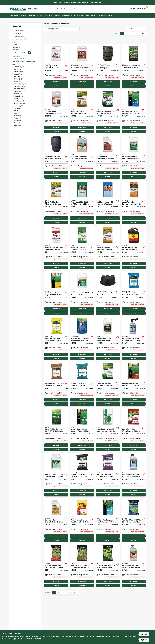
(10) (19, 103)
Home (11, 16)
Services (57, 16)
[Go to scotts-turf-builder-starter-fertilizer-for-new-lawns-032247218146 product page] (82, 248)
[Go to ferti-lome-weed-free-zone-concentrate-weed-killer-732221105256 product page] (134, 566)
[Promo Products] (12, 30)
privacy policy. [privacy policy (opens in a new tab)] (118, 636)
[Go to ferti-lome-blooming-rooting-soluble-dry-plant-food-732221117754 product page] (108, 202)
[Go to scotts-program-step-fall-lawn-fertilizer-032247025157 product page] (134, 384)
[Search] (110, 9)
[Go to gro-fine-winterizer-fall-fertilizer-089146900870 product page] (82, 566)
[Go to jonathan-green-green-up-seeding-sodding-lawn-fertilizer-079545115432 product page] (82, 384)
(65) (19, 67)
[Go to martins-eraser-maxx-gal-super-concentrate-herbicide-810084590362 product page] (134, 157)
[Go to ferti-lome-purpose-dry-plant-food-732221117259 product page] (82, 202)
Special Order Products (21, 39)
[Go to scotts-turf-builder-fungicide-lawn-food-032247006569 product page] (56, 429)
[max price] (24, 53)
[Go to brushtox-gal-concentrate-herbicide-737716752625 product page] (56, 112)
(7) (18, 118)
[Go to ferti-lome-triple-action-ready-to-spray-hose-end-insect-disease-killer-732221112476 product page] (134, 339)
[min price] (15, 53)
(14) (18, 98)
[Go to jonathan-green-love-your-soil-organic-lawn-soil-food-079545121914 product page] (56, 384)
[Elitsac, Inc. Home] (18, 9)
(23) (17, 91)
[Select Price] (29, 53)
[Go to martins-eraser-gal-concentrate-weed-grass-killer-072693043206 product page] (82, 293)
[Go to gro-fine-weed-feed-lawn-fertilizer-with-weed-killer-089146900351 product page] (56, 566)
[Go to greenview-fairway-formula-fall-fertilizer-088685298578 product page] (134, 202)
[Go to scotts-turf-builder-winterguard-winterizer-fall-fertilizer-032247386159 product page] (134, 429)
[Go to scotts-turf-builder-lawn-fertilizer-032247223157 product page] (108, 384)
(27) (20, 84)
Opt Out (144, 640)
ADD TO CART (56, 82)
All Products (18, 33)
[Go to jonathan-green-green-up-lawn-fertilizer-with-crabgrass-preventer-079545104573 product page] (134, 293)
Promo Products (19, 30)
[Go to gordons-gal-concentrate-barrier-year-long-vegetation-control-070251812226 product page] (82, 66)
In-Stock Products (19, 36)
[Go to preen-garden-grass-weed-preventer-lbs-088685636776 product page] (82, 520)
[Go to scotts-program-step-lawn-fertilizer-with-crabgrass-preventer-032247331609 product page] (134, 112)
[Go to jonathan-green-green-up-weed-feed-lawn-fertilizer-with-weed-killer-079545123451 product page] (56, 339)
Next (143, 34)
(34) (17, 81)
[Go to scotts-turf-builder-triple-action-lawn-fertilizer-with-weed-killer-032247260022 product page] (134, 66)
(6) (17, 121)
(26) (20, 86)
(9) (17, 108)
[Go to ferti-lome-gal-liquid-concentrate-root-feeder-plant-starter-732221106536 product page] (56, 475)
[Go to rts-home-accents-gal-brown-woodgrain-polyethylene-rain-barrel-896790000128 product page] (108, 66)
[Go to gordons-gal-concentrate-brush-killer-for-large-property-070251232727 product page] (56, 520)
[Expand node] (12, 61)
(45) (19, 72)
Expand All (23, 58)
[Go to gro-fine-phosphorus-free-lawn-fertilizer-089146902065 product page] (108, 566)
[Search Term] (84, 9)
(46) (17, 69)
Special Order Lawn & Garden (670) (24, 61)
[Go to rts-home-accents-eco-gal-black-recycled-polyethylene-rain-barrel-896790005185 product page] (56, 157)
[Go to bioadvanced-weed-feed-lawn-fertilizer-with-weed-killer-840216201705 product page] (82, 339)
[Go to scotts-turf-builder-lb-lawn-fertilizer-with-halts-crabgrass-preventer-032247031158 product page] (108, 112)
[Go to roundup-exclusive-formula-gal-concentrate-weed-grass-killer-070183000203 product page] (56, 248)
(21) (18, 94)
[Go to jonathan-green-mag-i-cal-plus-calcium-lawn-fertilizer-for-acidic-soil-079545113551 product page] (82, 475)
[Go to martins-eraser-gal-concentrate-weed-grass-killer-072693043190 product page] (108, 339)
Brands (42, 16)
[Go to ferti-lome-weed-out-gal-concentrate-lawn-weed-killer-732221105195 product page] (82, 157)
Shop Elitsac (32, 16)
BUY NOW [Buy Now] (56, 86)
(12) (19, 101)
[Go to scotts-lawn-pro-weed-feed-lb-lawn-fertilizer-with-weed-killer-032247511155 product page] (108, 429)
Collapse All (15, 58)
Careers (111, 16)
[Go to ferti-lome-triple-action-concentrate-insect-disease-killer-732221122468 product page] (134, 475)
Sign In (132, 9)
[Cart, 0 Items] (145, 9)
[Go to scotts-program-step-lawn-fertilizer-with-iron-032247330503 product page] (82, 429)
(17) (19, 96)
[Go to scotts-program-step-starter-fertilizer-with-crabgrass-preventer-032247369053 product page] (108, 520)
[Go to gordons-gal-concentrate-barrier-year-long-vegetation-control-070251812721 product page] (108, 157)
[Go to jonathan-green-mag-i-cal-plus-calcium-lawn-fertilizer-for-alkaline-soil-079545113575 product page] (108, 475)
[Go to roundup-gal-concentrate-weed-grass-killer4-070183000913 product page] (56, 66)
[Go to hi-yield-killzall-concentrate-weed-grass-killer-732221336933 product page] (134, 248)
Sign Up (140, 9)
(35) (18, 79)
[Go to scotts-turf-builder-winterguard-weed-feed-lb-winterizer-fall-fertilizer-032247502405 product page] (56, 202)
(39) (17, 77)
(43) (18, 74)
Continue (144, 634)
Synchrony (23, 16)
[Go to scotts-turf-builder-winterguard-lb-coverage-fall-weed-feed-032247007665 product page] (108, 248)
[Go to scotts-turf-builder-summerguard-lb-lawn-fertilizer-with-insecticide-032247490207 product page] (82, 112)
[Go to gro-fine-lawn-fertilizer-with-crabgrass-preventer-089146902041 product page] (134, 520)
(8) (17, 113)
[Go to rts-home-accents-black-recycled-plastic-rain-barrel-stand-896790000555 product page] (108, 293)
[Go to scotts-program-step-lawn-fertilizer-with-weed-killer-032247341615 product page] (56, 293)
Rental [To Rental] (16, 16)
